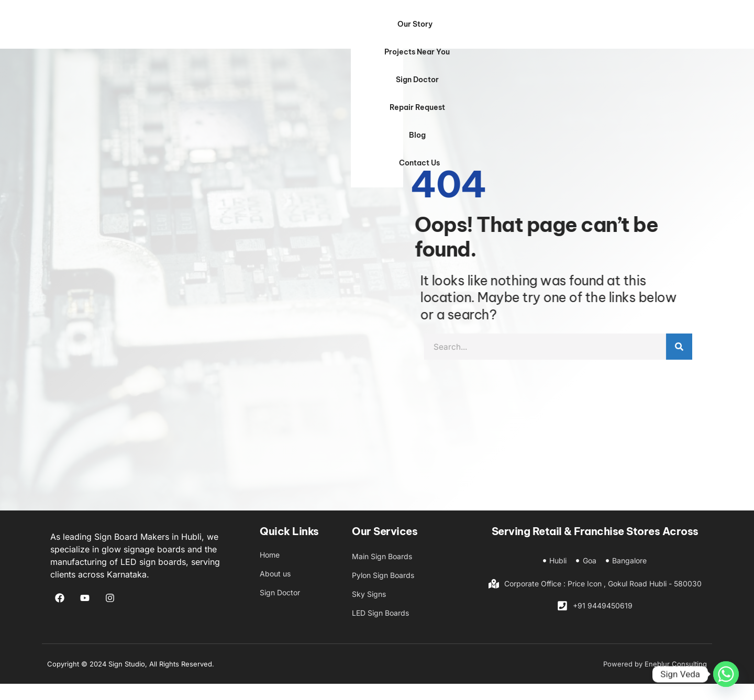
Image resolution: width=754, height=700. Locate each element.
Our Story (287, 32)
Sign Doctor (442, 32)
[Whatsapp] (726, 674)
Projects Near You (363, 32)
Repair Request (516, 32)
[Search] (732, 363)
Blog (578, 32)
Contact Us (631, 32)
